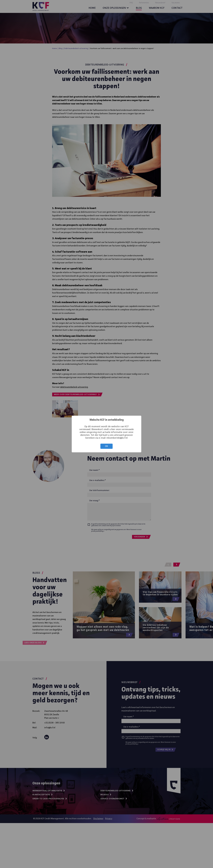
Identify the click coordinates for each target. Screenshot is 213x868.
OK (106, 446)
